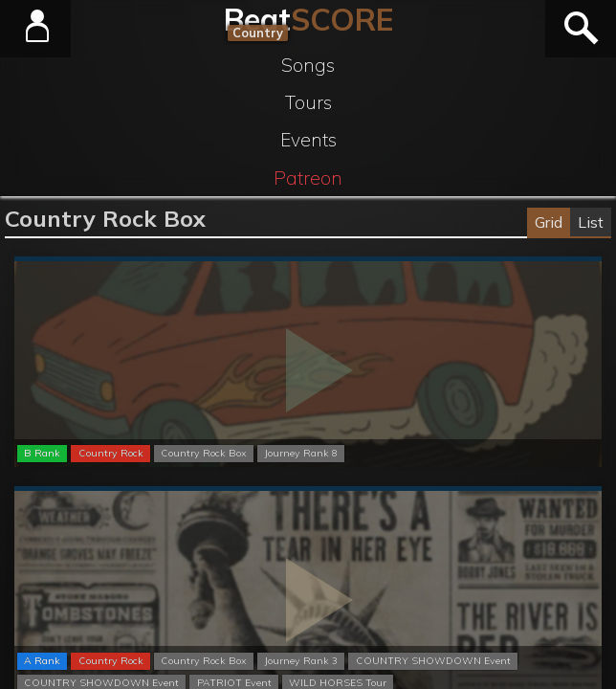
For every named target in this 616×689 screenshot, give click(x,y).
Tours (308, 102)
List (591, 222)
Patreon (308, 178)
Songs (308, 65)
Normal (308, 260)
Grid (549, 222)
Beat (308, 19)
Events (308, 140)
